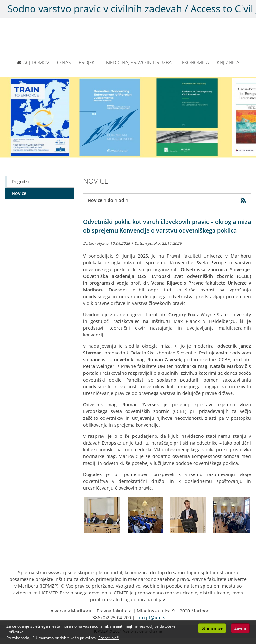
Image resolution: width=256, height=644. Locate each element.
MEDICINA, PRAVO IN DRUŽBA (139, 62)
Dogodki (20, 182)
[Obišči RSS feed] (245, 200)
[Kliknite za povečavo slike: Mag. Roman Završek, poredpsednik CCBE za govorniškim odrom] (188, 515)
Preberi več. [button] (109, 638)
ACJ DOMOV (33, 62)
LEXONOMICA (194, 62)
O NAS (64, 62)
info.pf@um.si (151, 617)
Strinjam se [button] (212, 628)
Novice (19, 193)
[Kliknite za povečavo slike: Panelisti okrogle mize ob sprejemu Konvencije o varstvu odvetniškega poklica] (102, 515)
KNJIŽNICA (228, 62)
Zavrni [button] (240, 628)
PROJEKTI (89, 62)
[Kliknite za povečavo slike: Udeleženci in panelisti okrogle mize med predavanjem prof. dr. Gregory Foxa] (145, 515)
